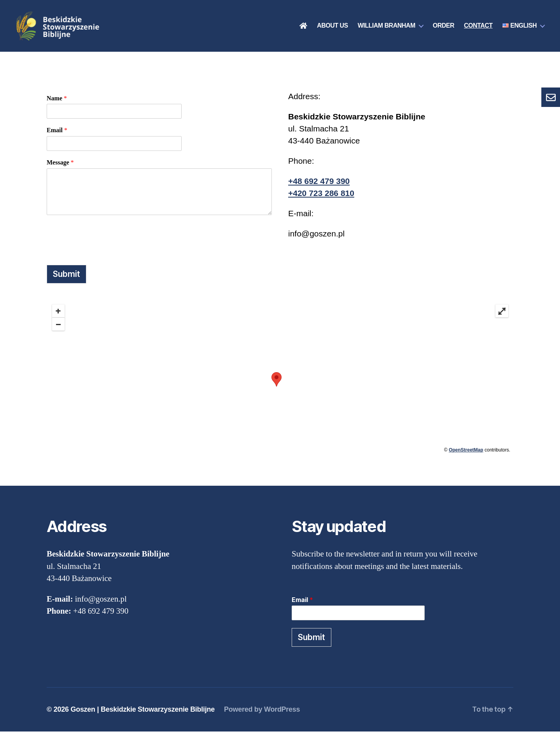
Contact (478, 27)
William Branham (387, 27)
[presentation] (106, 241)
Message (60, 166)
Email (57, 134)
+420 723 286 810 (321, 196)
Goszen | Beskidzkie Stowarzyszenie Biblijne (143, 713)
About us (332, 27)
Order (444, 27)
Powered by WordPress (262, 713)
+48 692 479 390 (319, 184)
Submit (66, 277)
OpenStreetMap (466, 453)
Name (57, 101)
